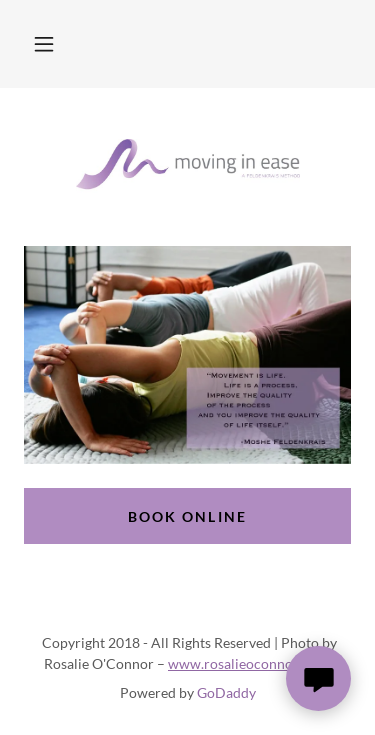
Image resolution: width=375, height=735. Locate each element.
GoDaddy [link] (226, 692)
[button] (44, 44)
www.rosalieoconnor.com (249, 663)
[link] (188, 167)
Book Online (187, 516)
